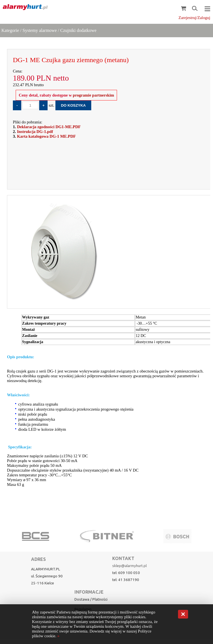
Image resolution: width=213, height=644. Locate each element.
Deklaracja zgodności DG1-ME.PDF (49, 127)
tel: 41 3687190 (126, 580)
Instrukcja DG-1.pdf (35, 132)
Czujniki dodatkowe (78, 30)
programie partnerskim (93, 95)
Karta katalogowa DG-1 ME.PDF (46, 136)
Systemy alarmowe (40, 30)
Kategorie (10, 30)
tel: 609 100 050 (126, 573)
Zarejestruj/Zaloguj (194, 18)
